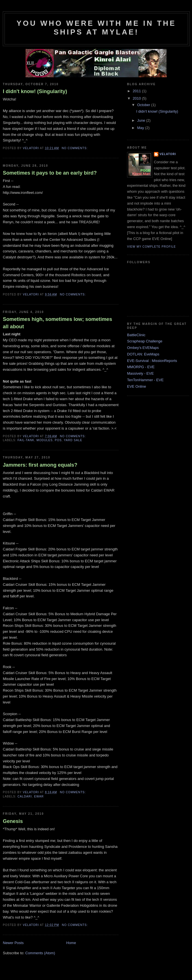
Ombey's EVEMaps (143, 348)
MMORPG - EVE (141, 367)
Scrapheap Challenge (145, 341)
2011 (137, 91)
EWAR (39, 796)
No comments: (75, 148)
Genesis (13, 821)
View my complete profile (151, 247)
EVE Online (137, 386)
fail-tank (26, 440)
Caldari (25, 796)
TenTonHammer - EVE (145, 380)
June (142, 120)
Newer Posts (13, 943)
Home (71, 943)
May (141, 128)
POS (58, 440)
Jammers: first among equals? (40, 465)
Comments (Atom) (40, 953)
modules (44, 440)
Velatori (168, 154)
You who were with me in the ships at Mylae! (96, 28)
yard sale (73, 440)
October (144, 105)
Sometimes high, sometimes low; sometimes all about (57, 323)
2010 (137, 98)
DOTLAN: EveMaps (143, 354)
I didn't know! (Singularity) (35, 91)
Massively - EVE (140, 373)
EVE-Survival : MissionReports (152, 361)
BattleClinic (136, 335)
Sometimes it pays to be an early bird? (50, 173)
